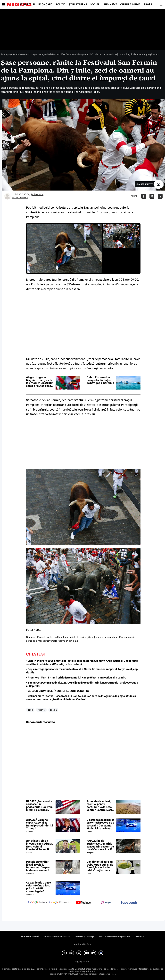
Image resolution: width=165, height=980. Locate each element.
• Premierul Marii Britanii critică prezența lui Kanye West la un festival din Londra (76, 678)
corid (30, 710)
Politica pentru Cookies (57, 937)
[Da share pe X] (152, 196)
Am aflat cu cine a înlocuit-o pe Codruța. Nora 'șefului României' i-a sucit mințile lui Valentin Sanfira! (39, 845)
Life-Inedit (110, 5)
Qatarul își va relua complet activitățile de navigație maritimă (100, 380)
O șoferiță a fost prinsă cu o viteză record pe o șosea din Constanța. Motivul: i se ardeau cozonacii (100, 824)
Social (95, 5)
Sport (148, 5)
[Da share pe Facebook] (144, 196)
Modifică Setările (82, 944)
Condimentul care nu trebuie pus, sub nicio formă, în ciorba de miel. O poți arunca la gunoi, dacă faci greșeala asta (100, 866)
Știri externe (78, 5)
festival (41, 710)
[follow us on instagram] (106, 903)
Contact (139, 937)
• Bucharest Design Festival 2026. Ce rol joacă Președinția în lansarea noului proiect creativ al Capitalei (82, 684)
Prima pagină (7, 54)
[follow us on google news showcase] (60, 903)
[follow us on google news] (38, 903)
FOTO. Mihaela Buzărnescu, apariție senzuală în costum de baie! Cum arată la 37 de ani (100, 845)
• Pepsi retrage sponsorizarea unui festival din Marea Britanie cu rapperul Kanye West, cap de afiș (82, 671)
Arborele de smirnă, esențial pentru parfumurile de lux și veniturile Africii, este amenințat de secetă (100, 806)
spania (53, 710)
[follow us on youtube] (83, 903)
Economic (45, 5)
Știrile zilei (27, 5)
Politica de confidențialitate (115, 937)
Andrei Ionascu (20, 197)
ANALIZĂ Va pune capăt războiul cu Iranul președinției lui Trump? (40, 824)
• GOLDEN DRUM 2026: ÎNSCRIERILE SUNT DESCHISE (58, 691)
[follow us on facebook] (129, 903)
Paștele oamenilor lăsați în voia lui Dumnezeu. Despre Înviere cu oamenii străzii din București (39, 866)
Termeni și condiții (85, 937)
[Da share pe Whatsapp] (160, 196)
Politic (61, 5)
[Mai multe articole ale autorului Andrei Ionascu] (7, 196)
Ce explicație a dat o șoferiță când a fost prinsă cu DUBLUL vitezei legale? (38, 887)
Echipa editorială (30, 937)
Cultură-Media (130, 5)
